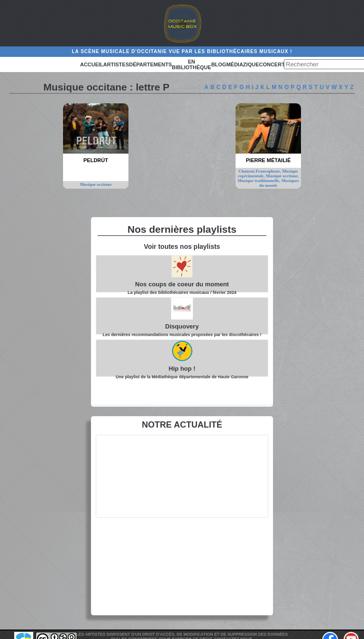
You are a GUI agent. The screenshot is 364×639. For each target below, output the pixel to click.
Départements (150, 64)
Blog (219, 64)
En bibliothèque (192, 64)
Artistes (116, 64)
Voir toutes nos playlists (182, 246)
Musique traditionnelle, (259, 181)
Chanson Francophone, (260, 171)
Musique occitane (96, 184)
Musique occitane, (282, 176)
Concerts (273, 64)
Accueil (92, 64)
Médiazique (242, 64)
